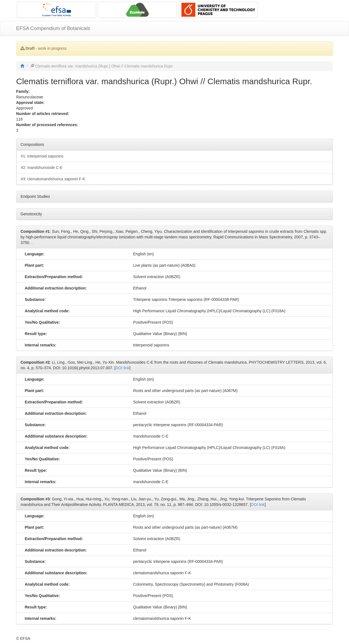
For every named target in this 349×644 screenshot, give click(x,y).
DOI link (123, 368)
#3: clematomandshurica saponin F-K (53, 179)
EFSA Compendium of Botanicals (53, 28)
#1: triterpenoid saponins (42, 156)
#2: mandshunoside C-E (42, 168)
